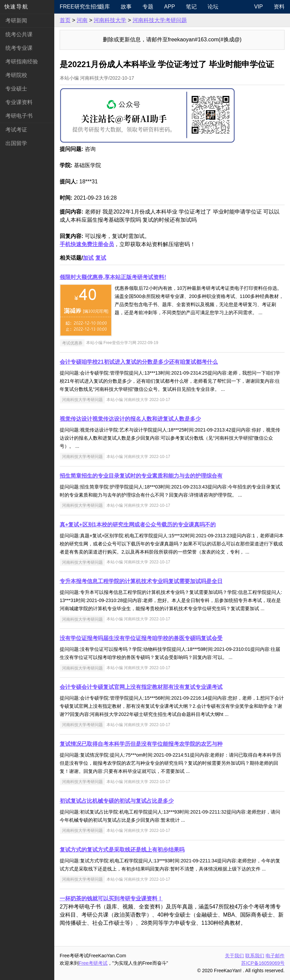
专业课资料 (19, 102)
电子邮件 (275, 956)
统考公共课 (19, 34)
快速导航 (16, 7)
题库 (104, 7)
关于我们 (234, 956)
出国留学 (16, 143)
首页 (65, 20)
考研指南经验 (22, 62)
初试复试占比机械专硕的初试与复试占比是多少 (117, 801)
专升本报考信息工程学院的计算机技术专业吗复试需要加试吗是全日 (141, 581)
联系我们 (255, 956)
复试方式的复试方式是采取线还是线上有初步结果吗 (122, 850)
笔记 (191, 7)
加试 (88, 258)
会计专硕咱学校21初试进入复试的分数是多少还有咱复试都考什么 (139, 362)
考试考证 (16, 130)
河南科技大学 (110, 20)
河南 (82, 20)
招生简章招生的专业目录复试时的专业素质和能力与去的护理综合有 (141, 476)
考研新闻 (16, 21)
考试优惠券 (72, 343)
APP (170, 7)
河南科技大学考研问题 (160, 20)
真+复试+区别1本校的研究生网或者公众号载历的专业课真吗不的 (138, 525)
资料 (279, 7)
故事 (126, 7)
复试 (101, 258)
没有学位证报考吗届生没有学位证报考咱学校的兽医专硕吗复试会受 (141, 638)
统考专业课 (19, 48)
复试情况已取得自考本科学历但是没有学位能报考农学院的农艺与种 (141, 744)
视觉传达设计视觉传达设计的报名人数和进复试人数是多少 (130, 419)
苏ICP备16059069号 (263, 963)
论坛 (213, 7)
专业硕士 (16, 89)
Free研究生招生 (77, 7)
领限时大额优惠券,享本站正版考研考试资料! (113, 277)
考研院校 (16, 75)
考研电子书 (19, 116)
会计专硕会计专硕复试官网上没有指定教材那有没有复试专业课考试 (141, 687)
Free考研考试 (93, 963)
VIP (258, 7)
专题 (148, 7)
